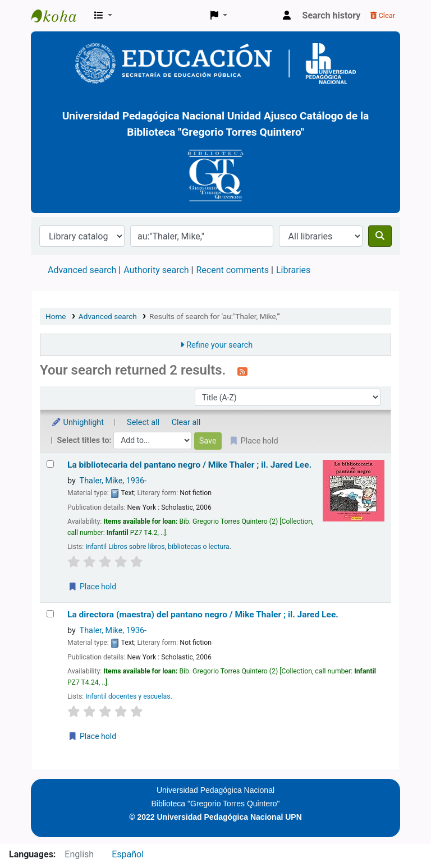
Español (128, 854)
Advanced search (82, 270)
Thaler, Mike (113, 481)
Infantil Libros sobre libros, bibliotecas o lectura (157, 547)
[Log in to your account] (287, 16)
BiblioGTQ (59, 16)
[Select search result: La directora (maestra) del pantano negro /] (50, 614)
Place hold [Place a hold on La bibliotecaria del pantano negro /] (92, 587)
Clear (383, 15)
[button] (103, 16)
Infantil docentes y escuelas (128, 696)
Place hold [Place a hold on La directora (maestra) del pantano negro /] (92, 736)
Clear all (186, 423)
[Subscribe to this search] (242, 371)
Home (56, 316)
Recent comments (232, 270)
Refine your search (219, 345)
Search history (332, 15)
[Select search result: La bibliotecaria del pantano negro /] (50, 464)
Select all (143, 423)
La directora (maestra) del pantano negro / (203, 615)
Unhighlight (77, 423)
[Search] (380, 236)
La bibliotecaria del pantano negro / (189, 465)
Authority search (156, 270)
